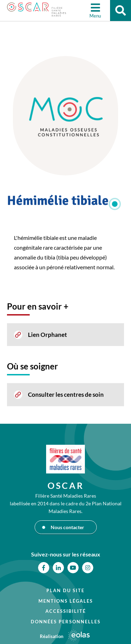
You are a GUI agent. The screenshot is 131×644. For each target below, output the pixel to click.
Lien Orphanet (48, 335)
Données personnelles (66, 622)
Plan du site (65, 590)
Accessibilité (66, 611)
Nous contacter (67, 527)
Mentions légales (66, 601)
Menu (95, 16)
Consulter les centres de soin (66, 394)
